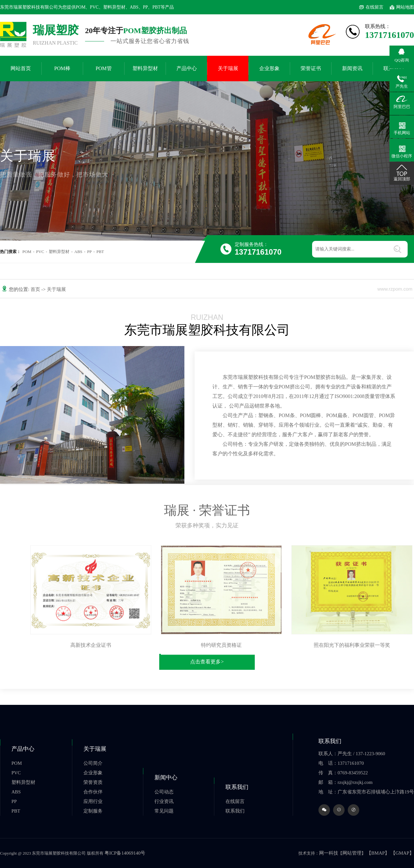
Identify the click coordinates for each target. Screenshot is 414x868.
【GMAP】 (402, 853)
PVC (40, 252)
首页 (36, 289)
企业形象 (269, 68)
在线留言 (375, 7)
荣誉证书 (311, 68)
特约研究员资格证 (221, 648)
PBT (100, 252)
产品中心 (187, 68)
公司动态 (164, 792)
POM (27, 252)
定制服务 (93, 811)
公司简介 (93, 763)
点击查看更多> (207, 662)
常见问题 (164, 811)
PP (89, 252)
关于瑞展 (228, 68)
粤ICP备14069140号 (125, 853)
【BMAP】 (378, 853)
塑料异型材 (145, 68)
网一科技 (329, 853)
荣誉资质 (93, 782)
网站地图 (405, 7)
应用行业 (93, 801)
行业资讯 (164, 801)
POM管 (104, 68)
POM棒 (62, 68)
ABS (78, 252)
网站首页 (21, 68)
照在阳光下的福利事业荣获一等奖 (352, 648)
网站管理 (352, 853)
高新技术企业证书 (91, 648)
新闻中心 (166, 778)
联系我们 (237, 787)
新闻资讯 (352, 68)
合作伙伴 (93, 792)
